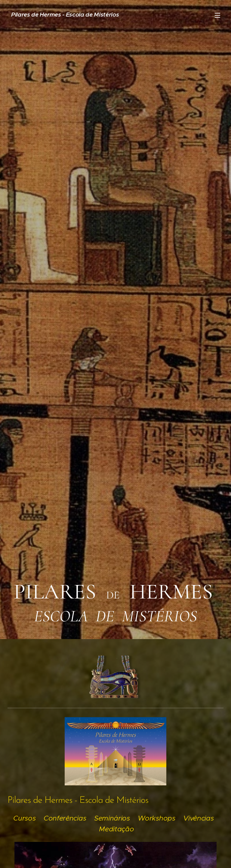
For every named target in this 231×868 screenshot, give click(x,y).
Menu (217, 15)
